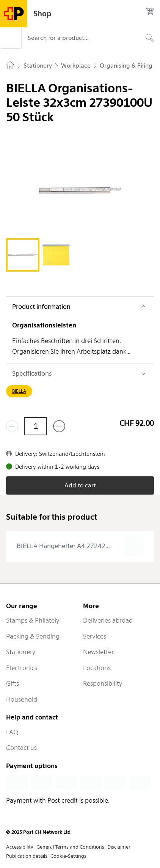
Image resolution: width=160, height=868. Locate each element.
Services (95, 636)
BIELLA (19, 391)
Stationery (21, 652)
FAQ (12, 732)
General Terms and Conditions (70, 847)
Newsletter (98, 652)
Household (22, 699)
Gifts (13, 683)
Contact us (21, 748)
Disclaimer (119, 847)
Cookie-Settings (68, 856)
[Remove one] (12, 426)
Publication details (27, 856)
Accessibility (20, 847)
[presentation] (80, 546)
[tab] (23, 255)
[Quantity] (36, 426)
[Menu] (11, 38)
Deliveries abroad (108, 620)
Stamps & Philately (33, 620)
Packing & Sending (33, 636)
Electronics (22, 668)
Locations (97, 668)
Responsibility (103, 683)
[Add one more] (59, 426)
